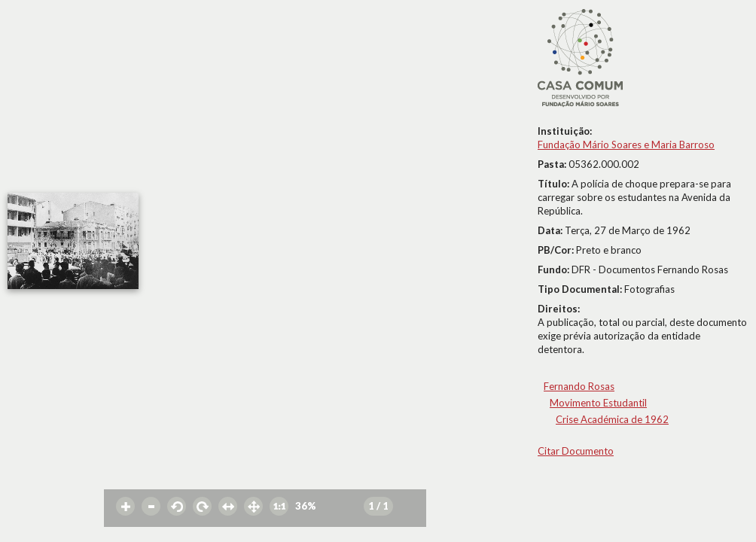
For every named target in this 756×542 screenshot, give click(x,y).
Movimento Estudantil (598, 403)
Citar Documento (576, 451)
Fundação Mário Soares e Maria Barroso (626, 145)
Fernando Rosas (579, 386)
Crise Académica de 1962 (612, 419)
